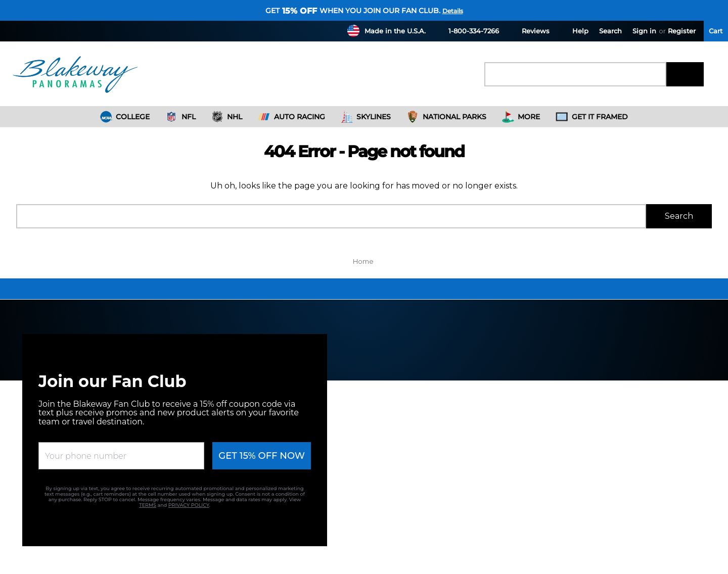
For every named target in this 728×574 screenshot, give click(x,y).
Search (610, 31)
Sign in (644, 31)
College (125, 117)
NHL (227, 117)
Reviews (530, 31)
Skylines (366, 117)
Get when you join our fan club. (353, 11)
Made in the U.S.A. (395, 31)
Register (682, 31)
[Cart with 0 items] (716, 31)
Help (574, 31)
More (521, 117)
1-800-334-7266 (468, 31)
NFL (180, 117)
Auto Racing (291, 117)
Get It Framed (592, 117)
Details (453, 11)
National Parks (446, 117)
